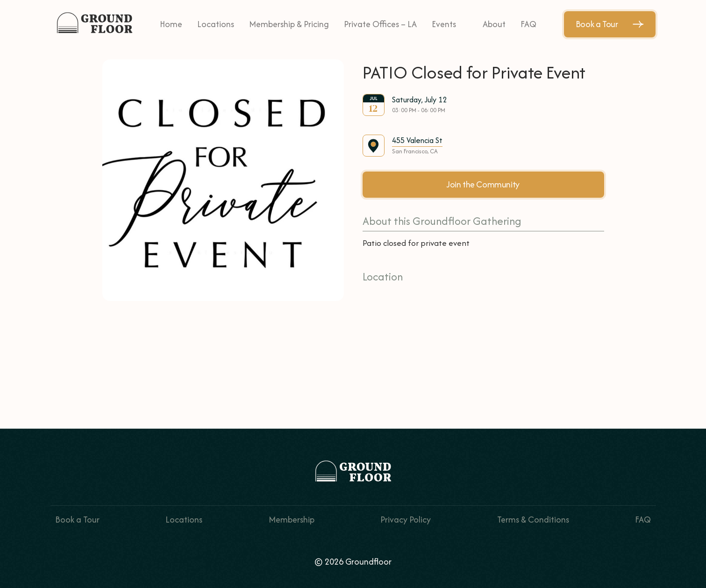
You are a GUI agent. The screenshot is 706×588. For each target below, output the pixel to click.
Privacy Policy (406, 520)
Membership (292, 520)
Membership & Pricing (289, 24)
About (494, 24)
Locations (216, 24)
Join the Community (483, 184)
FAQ (528, 24)
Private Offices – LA (380, 24)
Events (444, 24)
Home (171, 24)
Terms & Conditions (533, 520)
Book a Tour (610, 24)
